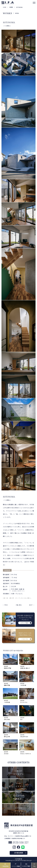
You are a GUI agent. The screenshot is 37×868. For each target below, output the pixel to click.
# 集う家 (11, 598)
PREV (6, 605)
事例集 (11, 7)
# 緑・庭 (5, 598)
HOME (5, 7)
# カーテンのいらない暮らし (23, 598)
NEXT (31, 605)
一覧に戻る (19, 605)
